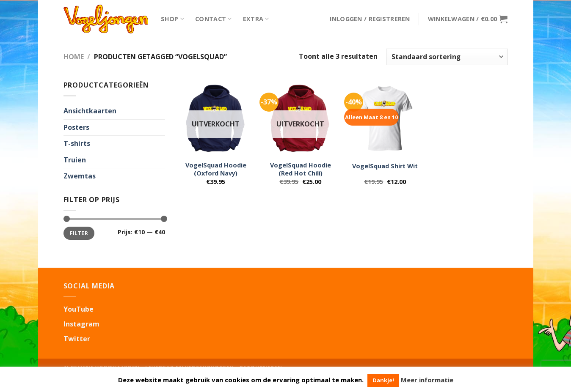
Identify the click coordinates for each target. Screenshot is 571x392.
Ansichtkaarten (90, 111)
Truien (75, 160)
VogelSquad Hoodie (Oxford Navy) (216, 169)
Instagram (81, 324)
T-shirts (77, 143)
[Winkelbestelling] (447, 57)
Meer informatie (427, 380)
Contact (214, 19)
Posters (76, 127)
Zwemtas (80, 176)
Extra (256, 19)
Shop (173, 19)
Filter (79, 233)
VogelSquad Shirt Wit (385, 166)
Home (74, 57)
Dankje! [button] (383, 380)
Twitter (77, 339)
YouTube (79, 309)
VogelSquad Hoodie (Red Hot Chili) (301, 169)
